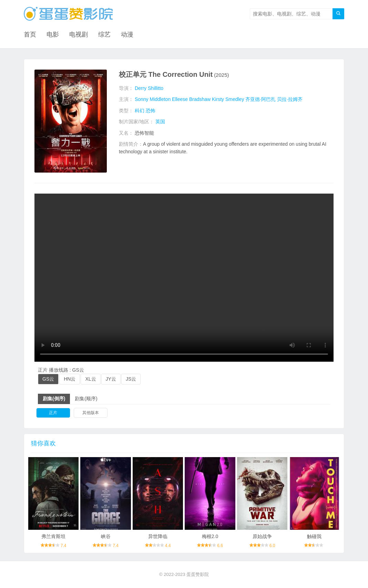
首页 (30, 34)
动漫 (127, 34)
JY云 (111, 379)
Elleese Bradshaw (191, 99)
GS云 (48, 379)
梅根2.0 (210, 536)
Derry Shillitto (149, 88)
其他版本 (91, 413)
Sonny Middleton (153, 99)
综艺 (104, 34)
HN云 (70, 379)
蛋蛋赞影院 (198, 574)
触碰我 (314, 536)
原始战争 (262, 536)
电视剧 (79, 34)
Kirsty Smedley (228, 99)
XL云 (90, 379)
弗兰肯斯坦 (53, 536)
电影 (53, 34)
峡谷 (106, 536)
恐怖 (151, 111)
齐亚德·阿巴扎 (260, 99)
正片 (53, 413)
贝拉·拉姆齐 (290, 99)
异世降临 (158, 536)
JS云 (131, 379)
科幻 (140, 111)
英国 (160, 122)
